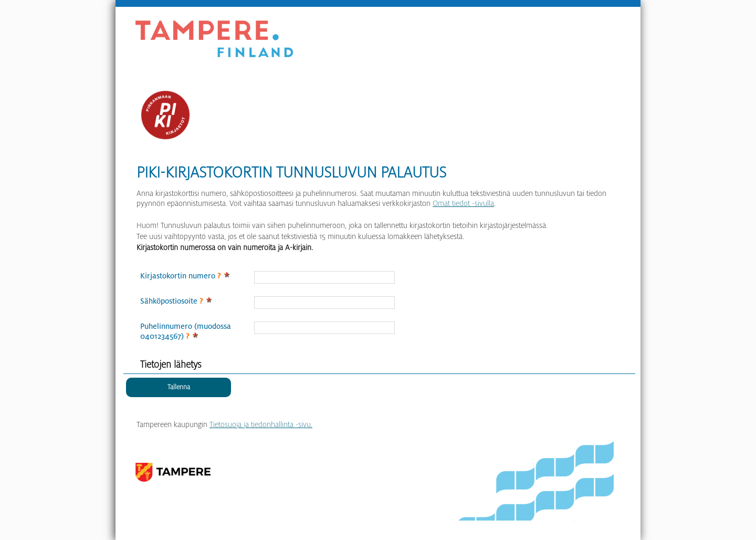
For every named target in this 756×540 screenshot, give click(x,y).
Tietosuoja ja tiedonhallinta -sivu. (261, 424)
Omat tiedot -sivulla (463, 203)
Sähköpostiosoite (171, 301)
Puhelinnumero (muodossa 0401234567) (186, 331)
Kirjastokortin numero (180, 276)
